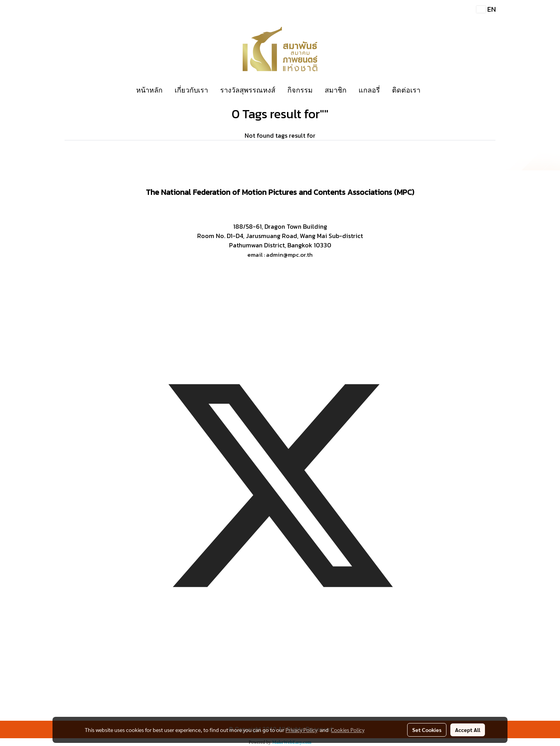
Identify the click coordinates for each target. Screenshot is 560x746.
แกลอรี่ (369, 90)
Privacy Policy (301, 730)
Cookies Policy (348, 730)
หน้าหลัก (149, 90)
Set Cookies (427, 730)
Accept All (468, 730)
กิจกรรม (300, 90)
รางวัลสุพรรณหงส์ (248, 90)
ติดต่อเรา (406, 90)
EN (486, 9)
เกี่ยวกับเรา (191, 90)
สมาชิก (336, 90)
